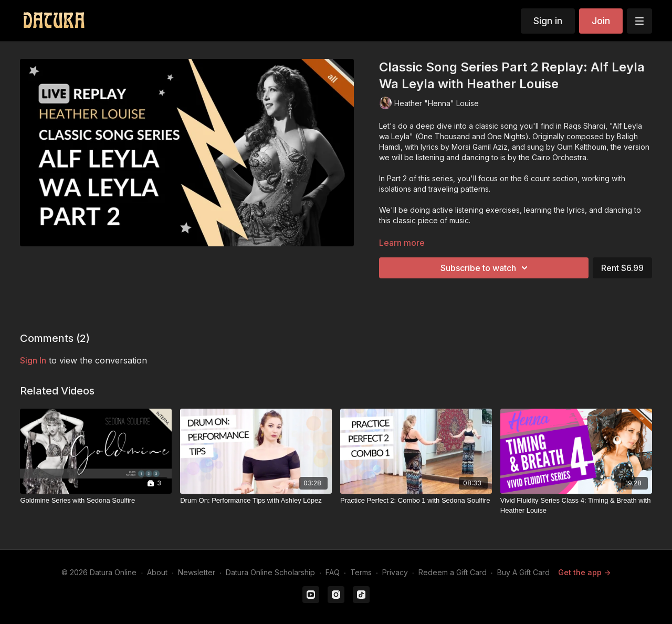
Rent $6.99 (622, 268)
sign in (33, 360)
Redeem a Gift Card (453, 572)
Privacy (395, 572)
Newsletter (197, 572)
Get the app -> (584, 572)
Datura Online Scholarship (270, 572)
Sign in (548, 21)
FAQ (333, 572)
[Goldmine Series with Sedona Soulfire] (96, 501)
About (157, 572)
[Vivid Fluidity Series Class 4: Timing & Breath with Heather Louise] (576, 506)
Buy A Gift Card (523, 572)
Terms (361, 572)
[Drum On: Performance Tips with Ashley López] (256, 501)
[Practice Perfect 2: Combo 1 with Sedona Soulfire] (416, 501)
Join (601, 21)
